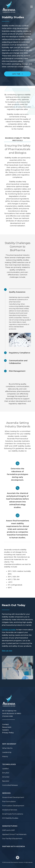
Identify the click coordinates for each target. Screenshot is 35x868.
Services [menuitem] (6, 793)
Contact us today (9, 630)
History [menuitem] (5, 756)
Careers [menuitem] (5, 730)
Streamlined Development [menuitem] (13, 797)
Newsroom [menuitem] (7, 727)
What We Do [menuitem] (7, 748)
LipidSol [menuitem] (5, 769)
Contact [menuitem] (5, 724)
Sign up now (7, 651)
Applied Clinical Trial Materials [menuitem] (14, 834)
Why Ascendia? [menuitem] (9, 744)
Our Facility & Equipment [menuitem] (12, 839)
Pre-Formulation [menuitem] (9, 801)
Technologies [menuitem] (9, 764)
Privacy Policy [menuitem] (8, 733)
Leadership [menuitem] (7, 752)
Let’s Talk (16, 74)
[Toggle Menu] (31, 7)
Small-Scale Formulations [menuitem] (13, 814)
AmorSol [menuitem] (6, 777)
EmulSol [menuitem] (6, 773)
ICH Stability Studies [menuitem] (10, 818)
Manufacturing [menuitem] (10, 826)
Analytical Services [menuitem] (10, 810)
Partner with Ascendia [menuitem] (14, 846)
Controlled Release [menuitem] (10, 785)
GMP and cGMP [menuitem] (8, 830)
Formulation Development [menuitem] (13, 806)
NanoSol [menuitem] (6, 781)
